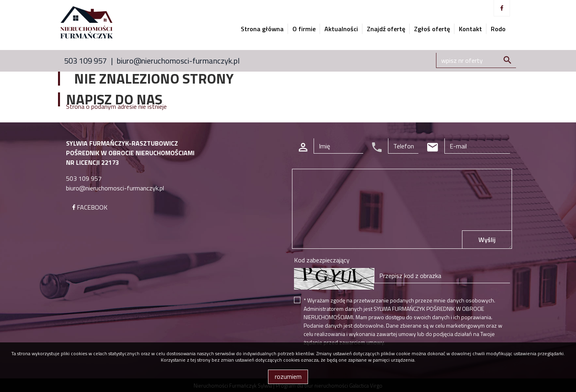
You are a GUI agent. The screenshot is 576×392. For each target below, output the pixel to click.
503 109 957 (85, 61)
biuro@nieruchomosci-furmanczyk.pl (178, 61)
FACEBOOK (90, 207)
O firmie (304, 29)
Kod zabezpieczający (322, 260)
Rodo (498, 29)
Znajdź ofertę (386, 29)
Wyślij (487, 240)
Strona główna (262, 29)
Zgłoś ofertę (432, 29)
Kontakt (470, 29)
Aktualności (341, 29)
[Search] (476, 60)
